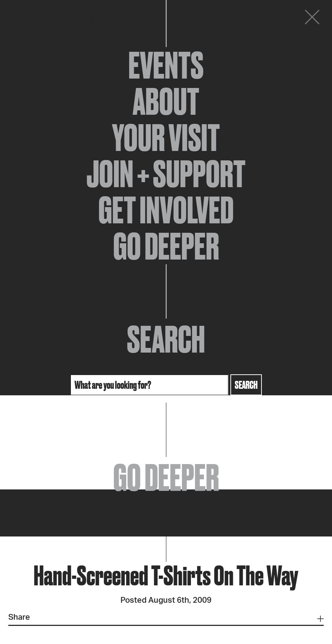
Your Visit (166, 138)
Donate (268, 19)
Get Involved (166, 210)
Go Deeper (166, 246)
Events (166, 65)
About (166, 101)
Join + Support (166, 174)
